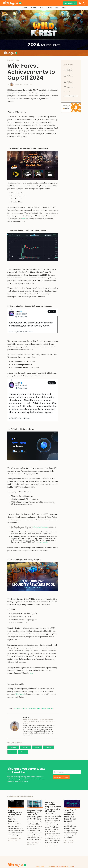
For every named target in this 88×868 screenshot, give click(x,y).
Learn (37, 747)
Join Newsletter (70, 3)
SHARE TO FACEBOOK (68, 70)
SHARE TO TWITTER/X (68, 76)
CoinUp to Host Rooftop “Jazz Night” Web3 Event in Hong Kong (33, 709)
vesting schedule (42, 542)
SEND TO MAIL (69, 87)
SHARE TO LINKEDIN (68, 82)
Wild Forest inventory (41, 527)
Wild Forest (20, 694)
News (12, 752)
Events (23, 752)
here (24, 219)
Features (26, 747)
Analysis (13, 747)
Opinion (48, 747)
